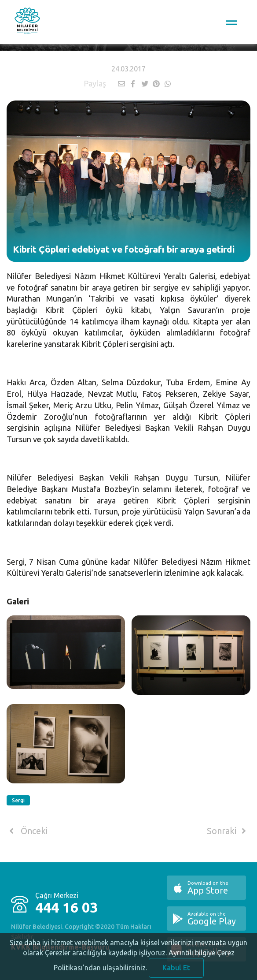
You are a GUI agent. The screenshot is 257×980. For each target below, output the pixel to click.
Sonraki (228, 831)
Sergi (18, 800)
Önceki (27, 831)
